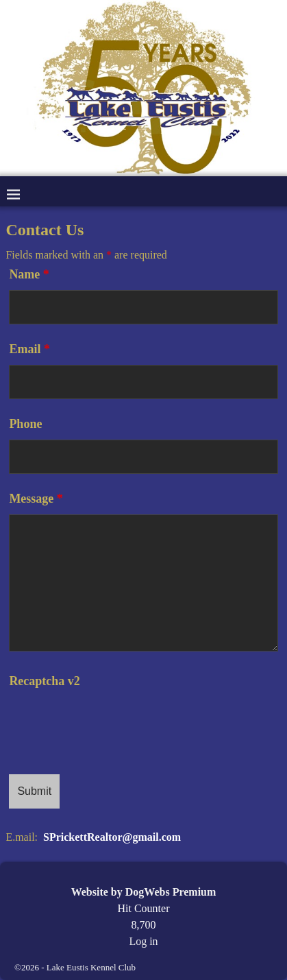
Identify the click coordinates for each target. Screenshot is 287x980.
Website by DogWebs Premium (144, 892)
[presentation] (113, 724)
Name (29, 274)
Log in (143, 941)
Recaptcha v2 (44, 681)
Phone (25, 424)
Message (36, 499)
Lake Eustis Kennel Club (91, 967)
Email (29, 349)
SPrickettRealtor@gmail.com (112, 837)
